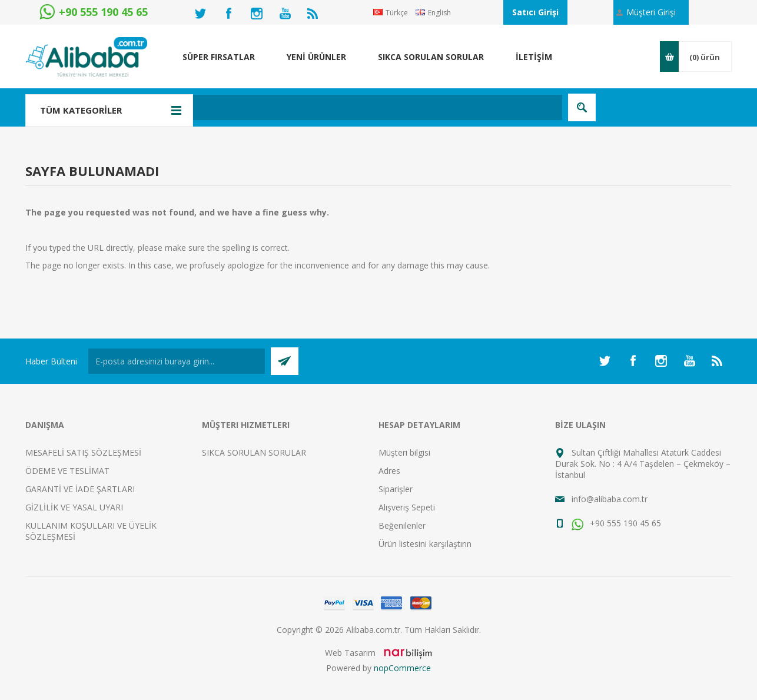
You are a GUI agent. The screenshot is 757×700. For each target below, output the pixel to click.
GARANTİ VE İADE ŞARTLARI (80, 489)
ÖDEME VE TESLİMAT (67, 471)
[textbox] (316, 107)
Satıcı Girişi (535, 12)
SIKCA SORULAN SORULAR (254, 452)
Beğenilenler (402, 525)
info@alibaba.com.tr (610, 499)
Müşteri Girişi (651, 12)
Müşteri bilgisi (404, 452)
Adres (389, 471)
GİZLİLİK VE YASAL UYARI (74, 507)
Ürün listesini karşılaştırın (425, 544)
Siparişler (396, 489)
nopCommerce (402, 668)
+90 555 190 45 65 (616, 523)
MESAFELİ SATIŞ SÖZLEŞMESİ (83, 452)
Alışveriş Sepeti (407, 507)
